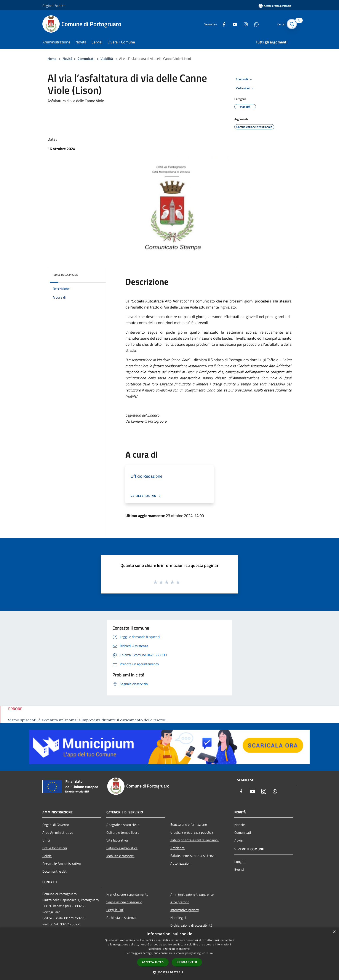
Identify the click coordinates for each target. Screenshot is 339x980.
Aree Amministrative (58, 832)
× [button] (334, 932)
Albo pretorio (180, 902)
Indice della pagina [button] (65, 275)
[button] (169, 972)
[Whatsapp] (253, 24)
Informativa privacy (185, 910)
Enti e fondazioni (55, 848)
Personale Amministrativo (62, 864)
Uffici (46, 840)
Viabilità (107, 59)
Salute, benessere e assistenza (193, 856)
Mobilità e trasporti (120, 856)
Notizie (240, 825)
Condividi (245, 79)
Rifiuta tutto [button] (187, 962)
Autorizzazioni (181, 863)
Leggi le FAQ (115, 910)
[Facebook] (221, 24)
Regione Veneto (54, 6)
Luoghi (239, 862)
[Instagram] (242, 24)
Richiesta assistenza (121, 918)
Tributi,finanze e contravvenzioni (194, 840)
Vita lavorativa (117, 840)
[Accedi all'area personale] (275, 6)
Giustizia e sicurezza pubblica (192, 832)
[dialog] (169, 954)
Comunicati (86, 59)
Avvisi (239, 840)
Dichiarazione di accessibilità (191, 925)
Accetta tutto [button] (153, 962)
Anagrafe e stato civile (123, 825)
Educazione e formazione (189, 824)
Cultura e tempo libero (123, 832)
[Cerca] (291, 24)
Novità (67, 59)
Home (52, 59)
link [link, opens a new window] (211, 953)
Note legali (178, 918)
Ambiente (177, 848)
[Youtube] (231, 24)
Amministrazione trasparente (192, 894)
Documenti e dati (55, 871)
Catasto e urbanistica (122, 848)
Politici (47, 856)
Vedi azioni (246, 88)
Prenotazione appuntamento (127, 894)
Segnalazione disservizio (124, 902)
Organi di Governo (56, 825)
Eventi (239, 869)
